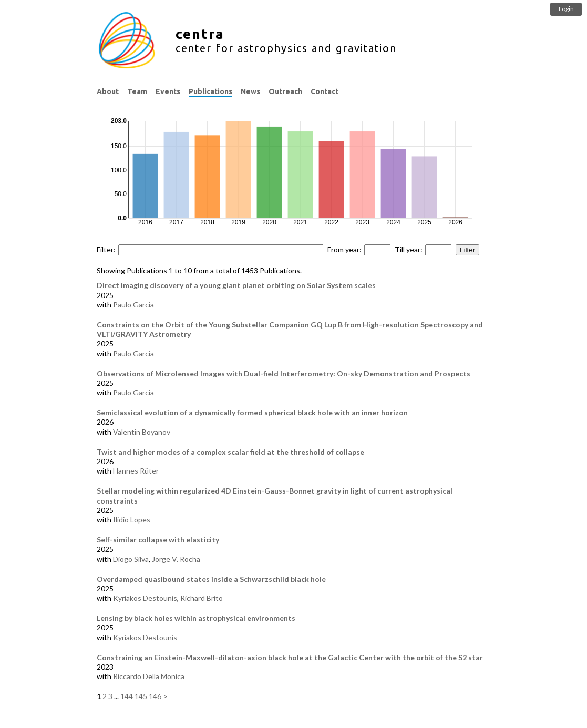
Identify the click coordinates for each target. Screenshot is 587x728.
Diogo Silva (131, 559)
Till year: (409, 249)
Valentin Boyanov (142, 432)
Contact (325, 91)
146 (155, 696)
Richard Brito (202, 598)
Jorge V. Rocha (176, 559)
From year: (344, 249)
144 (127, 696)
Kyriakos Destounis (145, 598)
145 (141, 696)
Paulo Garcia (133, 305)
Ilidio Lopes (132, 520)
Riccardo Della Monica (149, 676)
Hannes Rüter (136, 471)
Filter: (106, 249)
